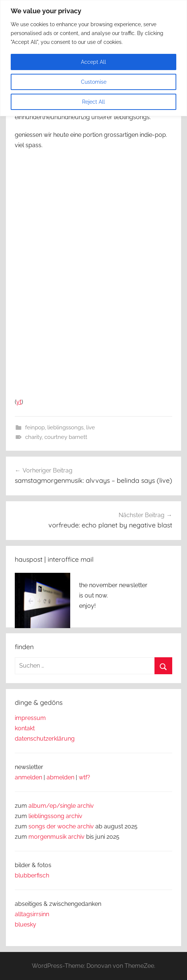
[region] (93, 58)
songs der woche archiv (61, 826)
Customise (94, 82)
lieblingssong (47, 816)
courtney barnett (66, 437)
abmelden (60, 777)
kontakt (25, 728)
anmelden (28, 777)
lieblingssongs (65, 427)
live (91, 427)
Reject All (93, 102)
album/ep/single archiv (61, 806)
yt (19, 402)
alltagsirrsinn (32, 914)
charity (33, 437)
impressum (30, 718)
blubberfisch (32, 875)
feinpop (35, 427)
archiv (74, 816)
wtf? (84, 777)
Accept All (93, 62)
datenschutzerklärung (45, 739)
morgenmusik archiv (57, 837)
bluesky (25, 924)
